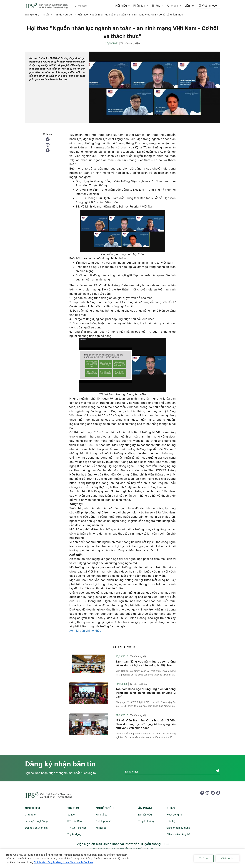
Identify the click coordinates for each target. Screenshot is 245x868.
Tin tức (156, 6)
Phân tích (139, 6)
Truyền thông (146, 821)
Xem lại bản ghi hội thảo (85, 631)
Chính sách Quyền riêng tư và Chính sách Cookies (63, 862)
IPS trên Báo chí (77, 821)
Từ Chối (204, 858)
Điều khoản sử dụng (178, 828)
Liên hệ (189, 6)
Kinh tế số (101, 815)
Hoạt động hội (175, 815)
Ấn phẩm (172, 6)
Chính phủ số (103, 821)
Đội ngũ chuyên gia (36, 828)
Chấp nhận (228, 858)
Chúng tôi (31, 815)
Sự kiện (72, 815)
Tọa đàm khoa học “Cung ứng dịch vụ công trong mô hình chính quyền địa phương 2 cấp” (146, 693)
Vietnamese (211, 6)
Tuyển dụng (74, 834)
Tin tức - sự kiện (130, 43)
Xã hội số (101, 828)
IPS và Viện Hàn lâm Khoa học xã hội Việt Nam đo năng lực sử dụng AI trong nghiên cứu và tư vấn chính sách (146, 724)
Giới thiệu (121, 6)
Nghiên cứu (145, 815)
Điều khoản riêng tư (178, 834)
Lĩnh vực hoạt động (36, 821)
